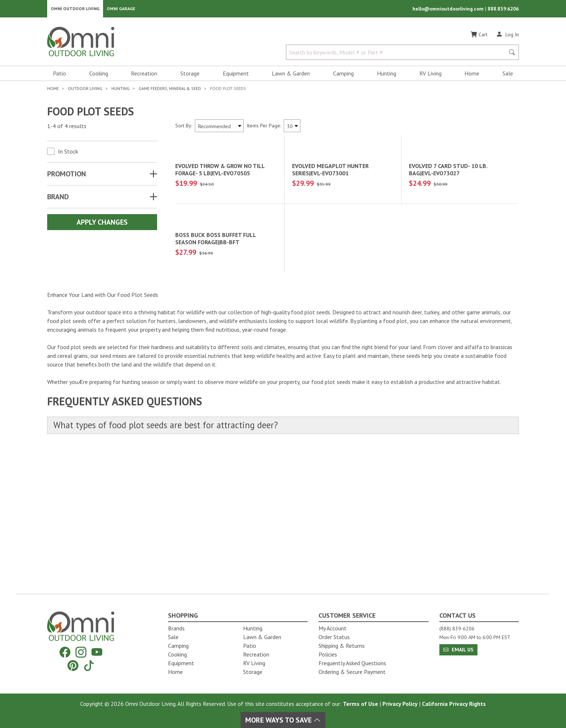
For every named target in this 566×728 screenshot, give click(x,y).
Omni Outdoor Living (75, 9)
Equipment (236, 75)
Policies (328, 654)
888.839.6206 (503, 9)
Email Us (458, 650)
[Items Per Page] (292, 127)
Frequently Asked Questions (352, 663)
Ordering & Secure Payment (352, 672)
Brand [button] (58, 198)
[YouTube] (97, 652)
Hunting (387, 75)
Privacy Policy (400, 704)
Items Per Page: (264, 127)
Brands (176, 628)
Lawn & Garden (291, 75)
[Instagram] (81, 652)
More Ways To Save (283, 720)
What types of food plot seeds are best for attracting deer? (171, 565)
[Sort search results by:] (219, 127)
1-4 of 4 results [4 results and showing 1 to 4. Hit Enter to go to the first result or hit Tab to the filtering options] (67, 127)
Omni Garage (121, 9)
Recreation (144, 75)
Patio (60, 75)
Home (472, 75)
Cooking (99, 75)
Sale (508, 75)
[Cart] (479, 36)
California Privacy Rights (454, 704)
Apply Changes (102, 224)
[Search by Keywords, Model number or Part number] (398, 54)
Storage (190, 75)
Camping (343, 75)
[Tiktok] (89, 665)
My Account (333, 628)
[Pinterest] (73, 665)
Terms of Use (360, 704)
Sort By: (184, 127)
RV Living (430, 75)
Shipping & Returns (342, 646)
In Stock (68, 153)
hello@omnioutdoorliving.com (449, 9)
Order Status (334, 637)
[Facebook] (65, 652)
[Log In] (507, 36)
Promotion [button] (67, 175)
